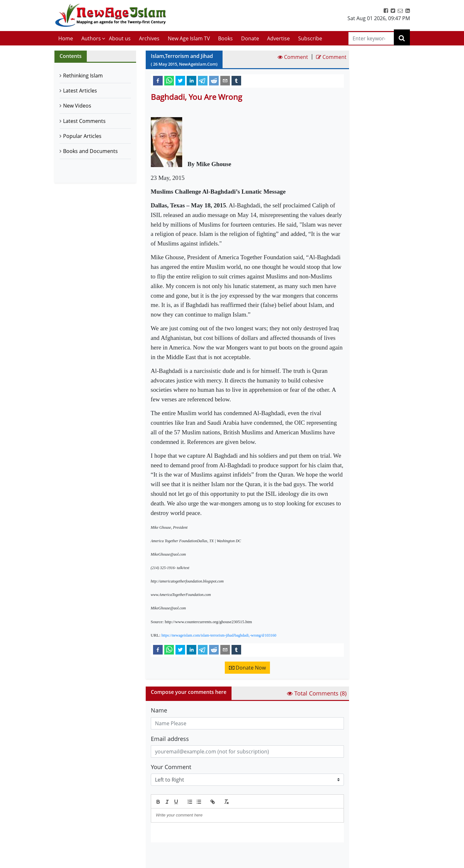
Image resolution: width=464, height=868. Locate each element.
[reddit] (214, 80)
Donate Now (247, 668)
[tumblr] (236, 80)
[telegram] (203, 80)
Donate (250, 38)
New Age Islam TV (189, 38)
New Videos (77, 106)
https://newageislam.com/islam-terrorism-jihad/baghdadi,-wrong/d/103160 (219, 635)
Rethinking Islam (83, 76)
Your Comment (171, 767)
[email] (225, 80)
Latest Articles (80, 91)
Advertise (278, 38)
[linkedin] (191, 80)
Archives (149, 38)
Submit (167, 853)
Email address (170, 739)
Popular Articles (82, 136)
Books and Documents (90, 151)
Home (66, 38)
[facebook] (158, 80)
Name (159, 710)
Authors (91, 38)
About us (120, 38)
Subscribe (310, 38)
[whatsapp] (169, 80)
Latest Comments (84, 121)
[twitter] (180, 80)
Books (225, 38)
